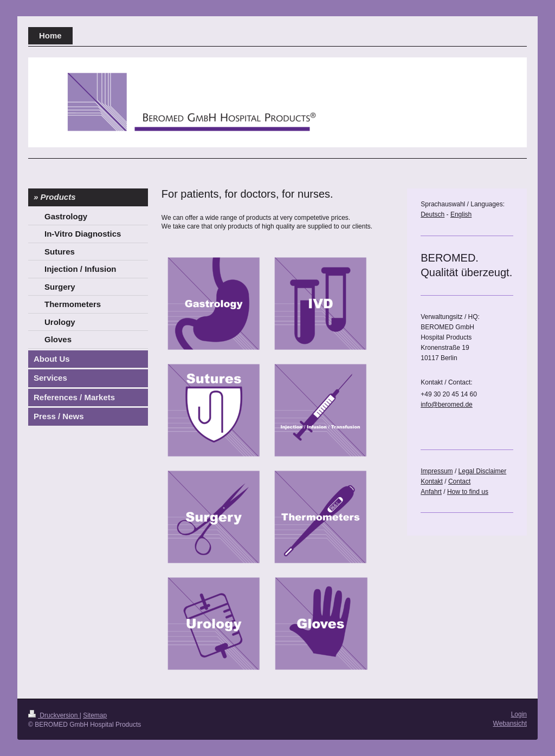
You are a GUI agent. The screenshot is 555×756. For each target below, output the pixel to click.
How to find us (468, 492)
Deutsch (433, 214)
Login (519, 714)
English (461, 214)
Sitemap (95, 715)
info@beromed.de (447, 405)
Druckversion (54, 715)
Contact (459, 481)
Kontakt (432, 481)
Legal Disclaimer (483, 471)
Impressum (437, 471)
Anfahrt (431, 492)
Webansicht (510, 724)
